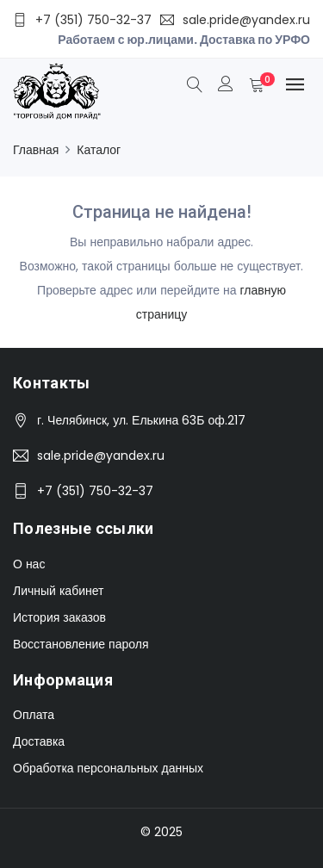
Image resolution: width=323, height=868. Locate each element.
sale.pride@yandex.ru (101, 456)
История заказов (59, 617)
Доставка (39, 741)
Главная (36, 150)
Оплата (34, 715)
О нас (29, 564)
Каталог (99, 150)
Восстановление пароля (81, 644)
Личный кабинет (58, 591)
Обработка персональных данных (108, 768)
